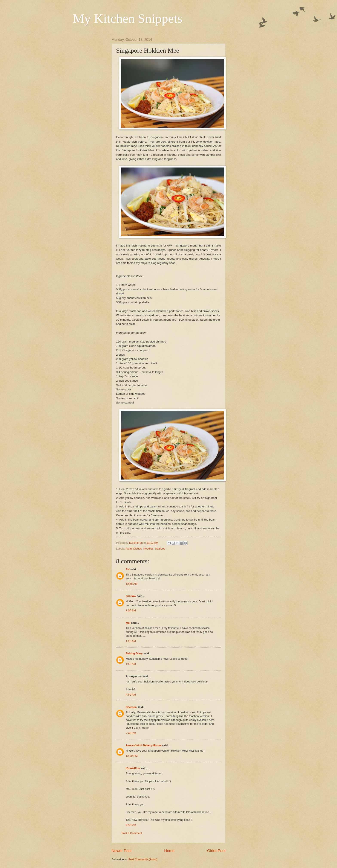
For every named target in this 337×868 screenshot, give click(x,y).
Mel (128, 623)
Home (169, 851)
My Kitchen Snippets (128, 18)
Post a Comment (132, 833)
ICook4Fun (133, 768)
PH (128, 569)
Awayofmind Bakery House (144, 745)
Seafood (160, 549)
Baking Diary (134, 653)
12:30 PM (132, 756)
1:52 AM (131, 664)
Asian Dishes (134, 549)
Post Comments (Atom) (143, 859)
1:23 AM (131, 641)
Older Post (216, 851)
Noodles (148, 549)
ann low (131, 596)
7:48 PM (131, 733)
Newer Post (122, 851)
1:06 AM (131, 610)
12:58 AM (132, 584)
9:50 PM (131, 825)
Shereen (131, 707)
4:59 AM (131, 695)
